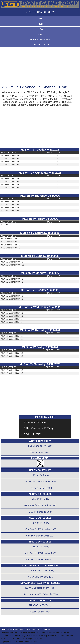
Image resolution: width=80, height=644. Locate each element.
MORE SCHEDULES (40, 40)
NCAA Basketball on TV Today (40, 588)
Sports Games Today (9, 629)
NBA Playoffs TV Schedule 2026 (40, 529)
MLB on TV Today (40, 499)
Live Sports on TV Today (40, 446)
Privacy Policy (35, 629)
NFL (40, 18)
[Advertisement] (40, 67)
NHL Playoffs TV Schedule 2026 (40, 553)
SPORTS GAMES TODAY (40, 12)
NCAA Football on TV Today (40, 570)
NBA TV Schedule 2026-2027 (40, 536)
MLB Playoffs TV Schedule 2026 (40, 505)
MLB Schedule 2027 (31, 434)
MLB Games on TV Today (33, 422)
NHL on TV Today (40, 547)
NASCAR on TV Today (40, 605)
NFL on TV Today (40, 475)
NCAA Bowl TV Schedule (40, 577)
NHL (40, 34)
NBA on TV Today (40, 523)
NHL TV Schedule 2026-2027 (40, 560)
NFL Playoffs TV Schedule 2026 (40, 482)
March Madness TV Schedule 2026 (40, 594)
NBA (40, 29)
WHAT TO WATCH (40, 45)
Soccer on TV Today (40, 612)
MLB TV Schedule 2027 (40, 512)
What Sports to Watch (40, 452)
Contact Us (23, 629)
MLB (40, 24)
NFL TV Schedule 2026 (40, 488)
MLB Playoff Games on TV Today (37, 428)
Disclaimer (46, 629)
